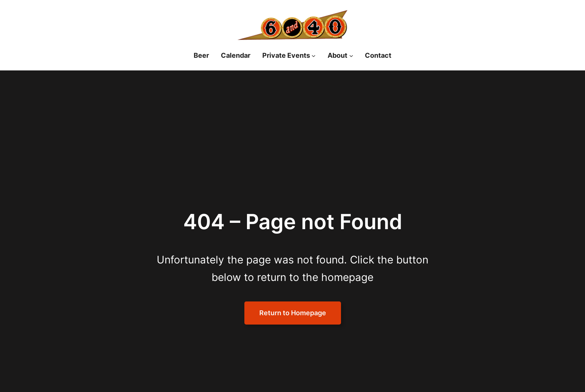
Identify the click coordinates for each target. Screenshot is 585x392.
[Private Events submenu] (314, 56)
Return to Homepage (293, 313)
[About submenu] (351, 56)
